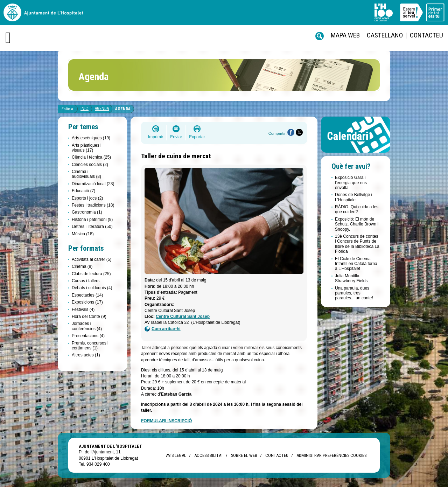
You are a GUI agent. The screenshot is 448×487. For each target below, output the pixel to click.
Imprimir (156, 137)
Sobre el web (244, 455)
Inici (85, 109)
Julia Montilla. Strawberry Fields (351, 278)
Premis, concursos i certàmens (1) (90, 346)
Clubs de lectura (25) (91, 274)
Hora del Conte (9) (89, 316)
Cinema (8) (82, 266)
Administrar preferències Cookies (331, 455)
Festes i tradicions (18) (93, 205)
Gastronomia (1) (87, 212)
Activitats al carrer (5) (92, 259)
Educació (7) (83, 191)
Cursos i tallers (86, 281)
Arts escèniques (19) (91, 138)
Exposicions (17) (87, 302)
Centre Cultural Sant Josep (183, 316)
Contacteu (426, 35)
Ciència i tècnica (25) (91, 157)
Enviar (176, 137)
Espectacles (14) (87, 295)
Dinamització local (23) (93, 184)
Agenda (102, 109)
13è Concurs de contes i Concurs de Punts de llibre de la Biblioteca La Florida (357, 244)
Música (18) (83, 234)
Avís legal (176, 455)
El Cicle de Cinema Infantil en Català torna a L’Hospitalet (356, 264)
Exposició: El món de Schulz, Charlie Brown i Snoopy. (357, 224)
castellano (385, 35)
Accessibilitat (209, 455)
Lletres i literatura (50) (92, 227)
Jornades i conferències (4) (87, 326)
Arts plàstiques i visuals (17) (87, 148)
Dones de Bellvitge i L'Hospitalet (353, 197)
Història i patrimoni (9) (92, 220)
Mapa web (345, 35)
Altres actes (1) (86, 355)
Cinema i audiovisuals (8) (86, 174)
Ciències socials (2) (90, 165)
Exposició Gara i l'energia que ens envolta (351, 183)
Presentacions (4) (88, 336)
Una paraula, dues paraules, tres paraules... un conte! (354, 293)
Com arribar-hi (163, 329)
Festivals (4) (83, 309)
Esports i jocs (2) (87, 198)
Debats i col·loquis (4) (92, 288)
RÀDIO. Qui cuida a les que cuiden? (357, 209)
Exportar (197, 137)
